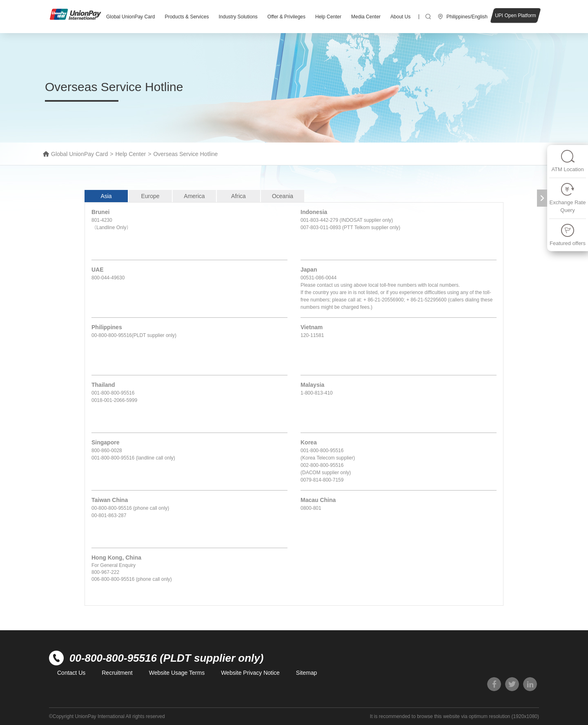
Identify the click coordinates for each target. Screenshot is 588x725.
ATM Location (567, 161)
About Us (400, 17)
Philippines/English (467, 17)
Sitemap (306, 673)
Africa (238, 196)
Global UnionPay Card (130, 17)
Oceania (283, 196)
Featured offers (568, 235)
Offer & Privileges (286, 17)
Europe (150, 196)
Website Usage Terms (177, 673)
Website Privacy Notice (250, 673)
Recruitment (117, 673)
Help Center (328, 17)
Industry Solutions (238, 17)
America (194, 196)
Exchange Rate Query (568, 198)
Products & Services (187, 17)
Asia (106, 196)
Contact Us (71, 673)
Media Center (366, 17)
